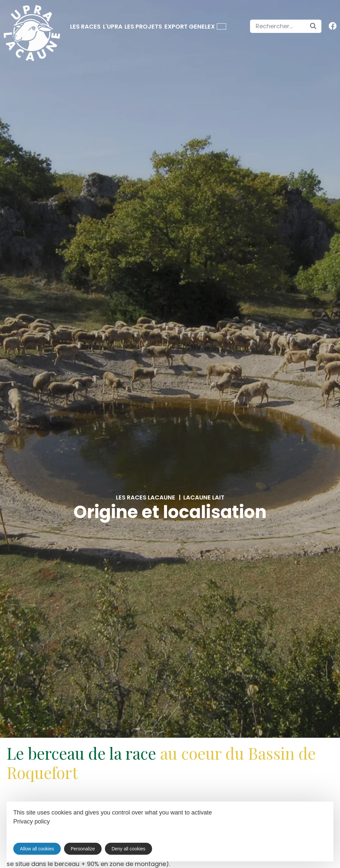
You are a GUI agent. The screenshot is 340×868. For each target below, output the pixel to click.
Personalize (83, 849)
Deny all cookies (128, 849)
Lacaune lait (204, 497)
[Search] (313, 26)
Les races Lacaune (146, 497)
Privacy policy (32, 821)
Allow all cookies (37, 849)
